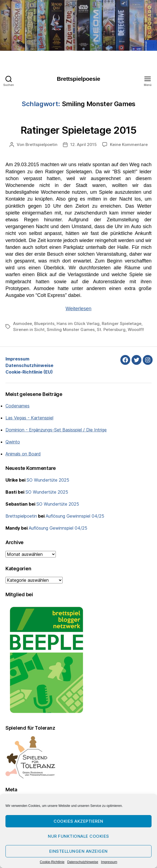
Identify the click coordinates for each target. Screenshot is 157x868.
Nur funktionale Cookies (78, 836)
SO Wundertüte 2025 (48, 480)
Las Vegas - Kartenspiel (29, 418)
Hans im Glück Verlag (78, 323)
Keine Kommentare (129, 144)
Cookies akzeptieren (78, 821)
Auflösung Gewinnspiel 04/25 (75, 516)
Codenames (18, 406)
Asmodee (23, 323)
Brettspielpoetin (41, 144)
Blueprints (44, 323)
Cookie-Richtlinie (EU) (29, 372)
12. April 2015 (84, 144)
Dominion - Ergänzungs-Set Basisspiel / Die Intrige (56, 430)
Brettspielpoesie (78, 79)
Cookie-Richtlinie (52, 862)
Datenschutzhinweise (83, 862)
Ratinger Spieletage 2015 (78, 130)
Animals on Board (23, 454)
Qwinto (13, 442)
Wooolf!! (136, 329)
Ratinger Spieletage (122, 323)
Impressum (109, 862)
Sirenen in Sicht (29, 329)
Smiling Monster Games (71, 329)
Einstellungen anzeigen (78, 851)
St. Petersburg (111, 329)
